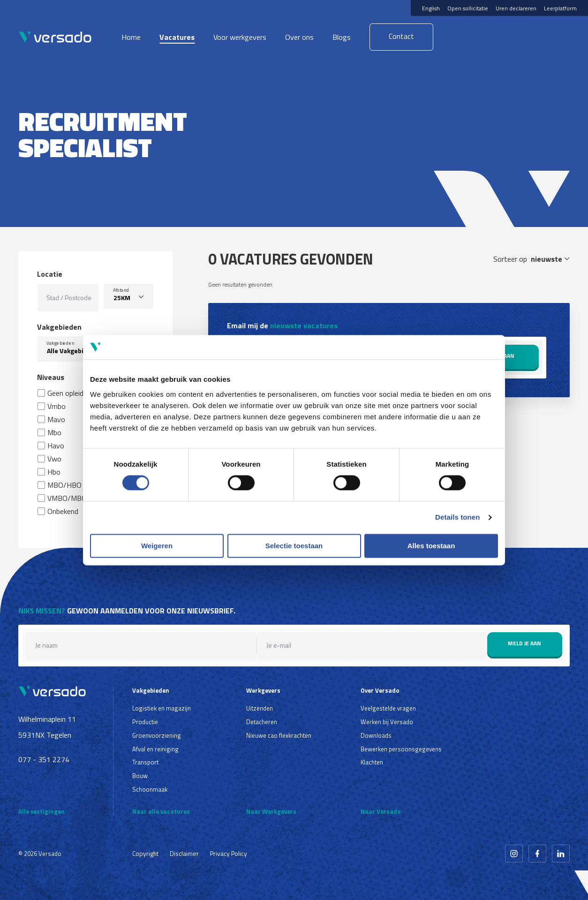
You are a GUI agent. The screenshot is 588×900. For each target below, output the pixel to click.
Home (131, 37)
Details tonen (457, 518)
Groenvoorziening (157, 735)
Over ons (299, 37)
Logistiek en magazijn (162, 708)
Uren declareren (516, 8)
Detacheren (262, 722)
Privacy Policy (229, 853)
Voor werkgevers (240, 37)
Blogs (342, 37)
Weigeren (157, 546)
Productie (145, 722)
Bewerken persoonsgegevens (401, 749)
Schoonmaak (150, 789)
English (431, 8)
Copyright (145, 853)
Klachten (372, 762)
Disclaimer (184, 853)
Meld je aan (524, 643)
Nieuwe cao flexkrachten (279, 735)
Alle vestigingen (41, 811)
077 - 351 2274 (44, 759)
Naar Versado (381, 811)
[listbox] (128, 296)
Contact (401, 36)
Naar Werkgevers (271, 811)
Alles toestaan (431, 546)
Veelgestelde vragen (388, 708)
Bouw (140, 776)
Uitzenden (260, 708)
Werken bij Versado (387, 722)
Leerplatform (560, 8)
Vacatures (177, 37)
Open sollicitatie (468, 8)
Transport (145, 762)
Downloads (376, 735)
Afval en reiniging (155, 749)
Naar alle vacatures (161, 811)
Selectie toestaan (294, 546)
